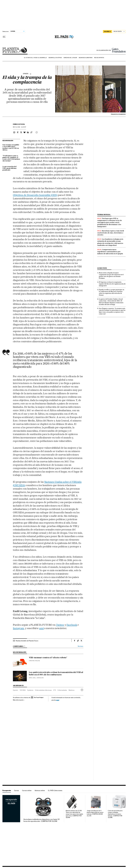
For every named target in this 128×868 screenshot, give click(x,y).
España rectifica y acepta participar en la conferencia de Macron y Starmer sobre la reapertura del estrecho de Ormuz (112, 292)
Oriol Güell (32, 678)
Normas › (81, 646)
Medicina (71, 690)
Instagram (19, 628)
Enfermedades (62, 690)
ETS (55, 690)
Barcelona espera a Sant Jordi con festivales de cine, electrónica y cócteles (111, 233)
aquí (41, 628)
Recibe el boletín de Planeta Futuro (27, 641)
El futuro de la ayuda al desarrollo (35, 58)
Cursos (16, 790)
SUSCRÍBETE (107, 31)
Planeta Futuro (15, 50)
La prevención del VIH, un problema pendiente (9, 168)
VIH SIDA (23, 690)
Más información (19, 700)
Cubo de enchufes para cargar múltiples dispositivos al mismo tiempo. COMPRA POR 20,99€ (115, 814)
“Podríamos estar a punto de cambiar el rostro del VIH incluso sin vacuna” (11, 158)
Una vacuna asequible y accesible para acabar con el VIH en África (11, 147)
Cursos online (27, 790)
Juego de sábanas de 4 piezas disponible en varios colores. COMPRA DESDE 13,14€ (95, 813)
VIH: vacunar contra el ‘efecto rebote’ (48, 658)
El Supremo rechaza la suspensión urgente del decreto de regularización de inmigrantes (112, 284)
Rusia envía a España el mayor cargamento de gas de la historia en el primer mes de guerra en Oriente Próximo (111, 275)
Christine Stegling (34, 661)
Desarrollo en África (55, 58)
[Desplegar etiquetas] (82, 690)
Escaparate (7, 790)
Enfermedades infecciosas (43, 690)
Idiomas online (40, 790)
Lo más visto (102, 268)
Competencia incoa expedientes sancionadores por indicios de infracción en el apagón (110, 252)
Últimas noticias (104, 215)
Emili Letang (19, 124)
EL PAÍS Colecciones (55, 790)
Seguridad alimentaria (86, 58)
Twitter (60, 625)
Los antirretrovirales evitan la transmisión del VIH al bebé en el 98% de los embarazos (56, 674)
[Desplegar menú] (4, 37)
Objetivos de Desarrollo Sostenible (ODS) (35, 195)
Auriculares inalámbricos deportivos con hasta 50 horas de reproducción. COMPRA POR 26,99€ (42, 820)
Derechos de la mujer (70, 58)
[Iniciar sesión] (119, 32)
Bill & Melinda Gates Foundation (119, 50)
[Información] (31, 74)
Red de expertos (99, 58)
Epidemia (30, 690)
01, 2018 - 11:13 (19, 127)
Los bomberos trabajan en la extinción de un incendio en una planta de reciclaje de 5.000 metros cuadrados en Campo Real (110, 242)
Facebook (72, 625)
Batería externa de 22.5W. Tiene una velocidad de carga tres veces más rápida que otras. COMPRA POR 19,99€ (74, 814)
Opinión (15, 690)
